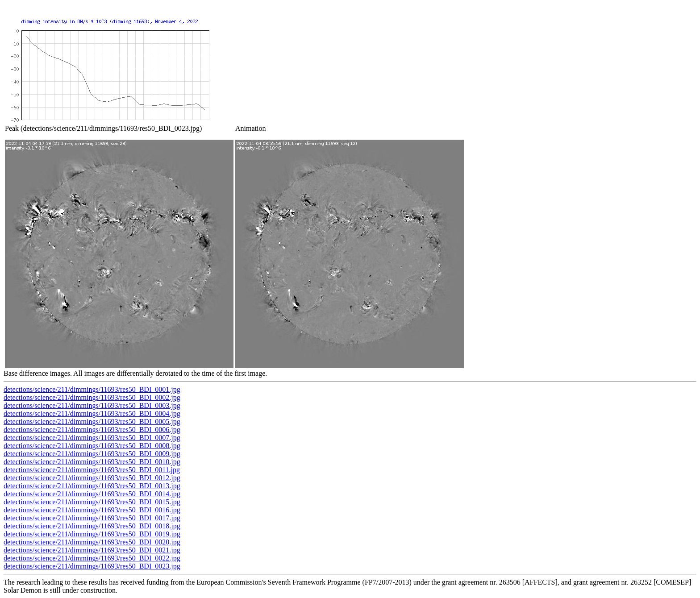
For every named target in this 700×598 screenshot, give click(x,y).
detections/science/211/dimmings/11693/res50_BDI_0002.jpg (92, 397)
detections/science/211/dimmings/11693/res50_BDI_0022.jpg (92, 558)
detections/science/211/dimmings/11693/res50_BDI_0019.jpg (92, 534)
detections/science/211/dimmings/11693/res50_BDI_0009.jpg (92, 454)
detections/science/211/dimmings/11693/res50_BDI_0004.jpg (92, 413)
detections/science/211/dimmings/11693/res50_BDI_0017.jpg (92, 518)
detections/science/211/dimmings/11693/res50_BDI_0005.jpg (92, 422)
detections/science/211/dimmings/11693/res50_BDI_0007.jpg (92, 438)
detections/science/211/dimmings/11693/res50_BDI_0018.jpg (92, 526)
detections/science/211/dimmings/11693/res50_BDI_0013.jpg (92, 486)
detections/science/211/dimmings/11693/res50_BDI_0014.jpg (92, 494)
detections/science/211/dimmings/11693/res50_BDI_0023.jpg (92, 566)
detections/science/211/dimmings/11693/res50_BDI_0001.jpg (92, 389)
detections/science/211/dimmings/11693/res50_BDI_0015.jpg (92, 502)
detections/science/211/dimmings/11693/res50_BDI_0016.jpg (92, 510)
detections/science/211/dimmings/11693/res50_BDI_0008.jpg (92, 446)
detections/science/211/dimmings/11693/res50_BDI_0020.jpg (92, 542)
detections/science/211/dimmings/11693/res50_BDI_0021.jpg (92, 550)
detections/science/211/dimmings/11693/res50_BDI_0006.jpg (92, 430)
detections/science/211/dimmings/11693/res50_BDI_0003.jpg (92, 405)
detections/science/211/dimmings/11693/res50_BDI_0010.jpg (92, 462)
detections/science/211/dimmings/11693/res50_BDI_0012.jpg (92, 478)
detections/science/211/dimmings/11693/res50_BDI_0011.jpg (92, 470)
